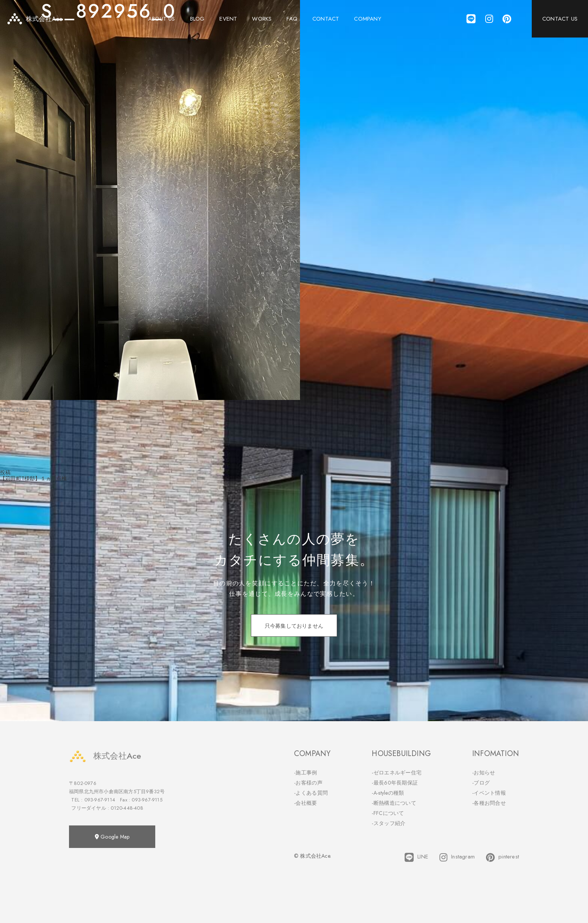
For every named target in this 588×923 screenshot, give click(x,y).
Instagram (457, 857)
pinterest (502, 857)
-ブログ (481, 783)
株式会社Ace (105, 756)
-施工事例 (306, 773)
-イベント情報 (489, 793)
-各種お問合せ (489, 803)
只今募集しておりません (294, 626)
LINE (416, 857)
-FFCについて (388, 813)
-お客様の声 (308, 783)
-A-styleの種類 (388, 793)
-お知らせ (484, 773)
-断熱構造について (394, 803)
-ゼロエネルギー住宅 (397, 773)
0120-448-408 (127, 808)
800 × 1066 (14, 410)
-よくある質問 (311, 793)
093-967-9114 (100, 800)
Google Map (112, 837)
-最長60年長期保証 (395, 783)
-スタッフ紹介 (388, 823)
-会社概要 (306, 803)
